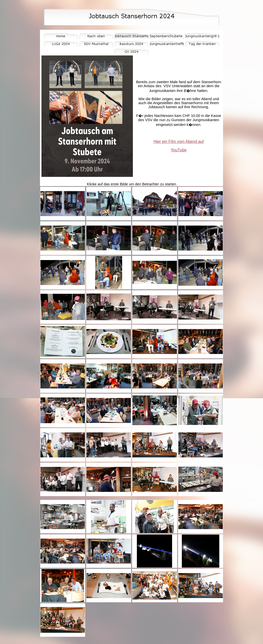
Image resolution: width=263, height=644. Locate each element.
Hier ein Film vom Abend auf (179, 142)
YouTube (179, 150)
